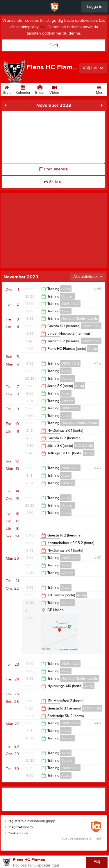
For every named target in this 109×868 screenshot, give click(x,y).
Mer (99, 89)
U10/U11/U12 (70, 304)
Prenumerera (53, 169)
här (43, 27)
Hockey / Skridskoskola (79, 318)
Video (54, 89)
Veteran (67, 296)
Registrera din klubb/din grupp (30, 821)
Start (7, 89)
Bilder (40, 89)
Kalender (23, 89)
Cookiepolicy (16, 833)
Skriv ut (53, 182)
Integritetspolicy (19, 827)
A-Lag (66, 289)
